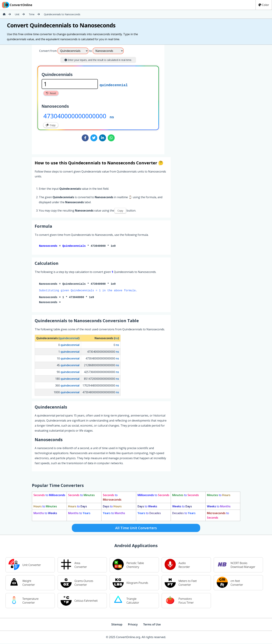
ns (112, 117)
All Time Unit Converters (136, 529)
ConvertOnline (17, 5)
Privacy (133, 625)
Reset (51, 93)
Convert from (48, 51)
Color (264, 5)
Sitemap (117, 625)
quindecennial (114, 85)
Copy (51, 125)
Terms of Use (152, 625)
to (49, 496)
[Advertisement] (193, 98)
